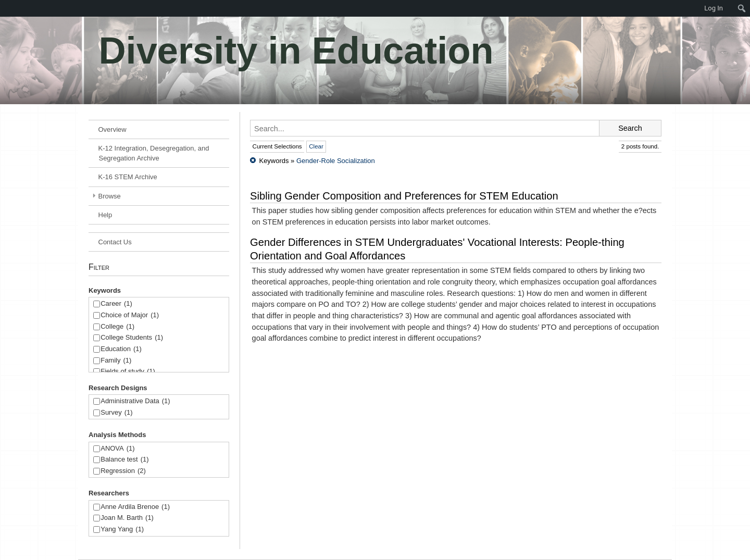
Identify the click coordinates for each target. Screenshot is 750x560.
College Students (132, 338)
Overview (113, 129)
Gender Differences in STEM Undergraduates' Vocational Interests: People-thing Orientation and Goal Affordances (437, 249)
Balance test (124, 460)
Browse (110, 196)
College (117, 327)
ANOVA (117, 449)
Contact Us (115, 242)
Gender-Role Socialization (336, 161)
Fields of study (128, 372)
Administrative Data (135, 401)
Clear (316, 146)
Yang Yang (122, 530)
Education (121, 349)
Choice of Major (130, 315)
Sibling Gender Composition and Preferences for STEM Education (404, 196)
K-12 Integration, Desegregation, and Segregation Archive (154, 153)
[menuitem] (5, 8)
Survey (116, 413)
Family (116, 361)
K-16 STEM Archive (128, 177)
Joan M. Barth (127, 518)
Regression (123, 471)
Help (105, 215)
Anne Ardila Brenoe (135, 507)
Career (116, 304)
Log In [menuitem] (714, 8)
